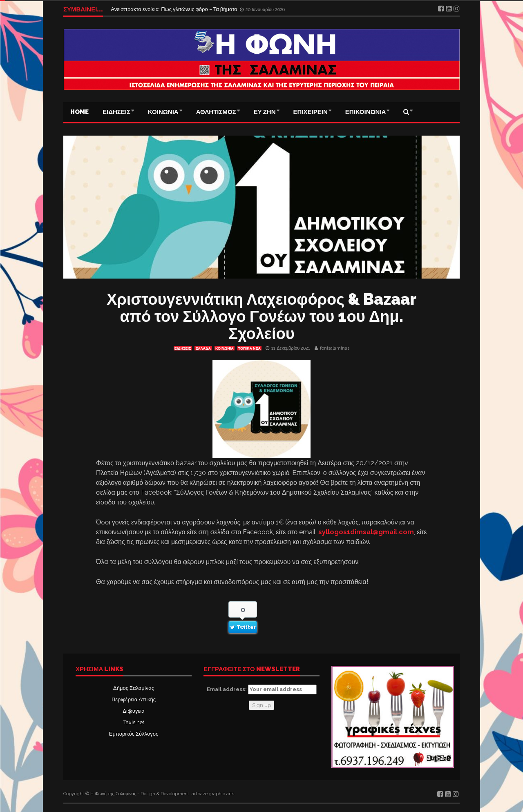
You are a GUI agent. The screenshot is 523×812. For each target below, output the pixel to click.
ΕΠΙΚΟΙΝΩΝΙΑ (366, 112)
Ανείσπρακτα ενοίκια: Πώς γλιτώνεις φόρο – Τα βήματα (175, 9)
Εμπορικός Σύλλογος (134, 734)
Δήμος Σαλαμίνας (134, 688)
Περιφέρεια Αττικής (134, 699)
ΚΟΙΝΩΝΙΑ (163, 112)
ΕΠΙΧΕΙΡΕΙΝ (311, 112)
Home (79, 112)
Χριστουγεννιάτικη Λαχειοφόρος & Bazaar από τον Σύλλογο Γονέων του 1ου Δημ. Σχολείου (261, 316)
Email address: (262, 689)
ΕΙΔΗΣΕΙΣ (116, 112)
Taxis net (134, 722)
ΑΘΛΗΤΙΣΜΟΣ (216, 112)
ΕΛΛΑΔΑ (203, 348)
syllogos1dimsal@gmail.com (366, 532)
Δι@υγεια (133, 711)
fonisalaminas (335, 348)
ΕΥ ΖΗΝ (265, 112)
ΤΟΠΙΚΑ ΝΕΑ (249, 348)
